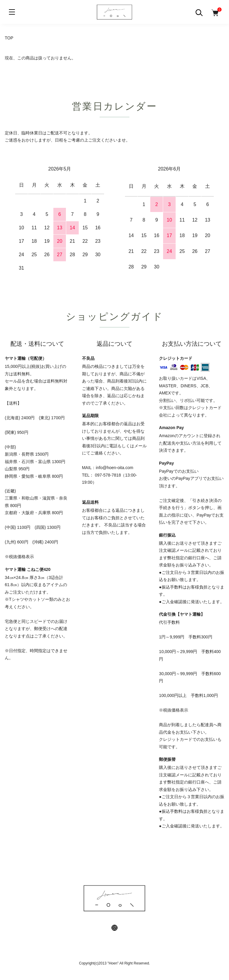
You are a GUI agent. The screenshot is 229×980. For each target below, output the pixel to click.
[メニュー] (12, 12)
